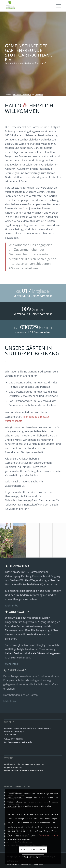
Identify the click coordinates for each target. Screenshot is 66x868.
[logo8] (27, 6)
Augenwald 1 (18, 566)
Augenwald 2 (23, 612)
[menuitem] (57, 6)
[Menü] (57, 6)
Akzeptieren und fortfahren (33, 850)
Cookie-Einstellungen (33, 857)
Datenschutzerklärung (49, 835)
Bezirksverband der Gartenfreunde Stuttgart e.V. (25, 764)
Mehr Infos (10, 605)
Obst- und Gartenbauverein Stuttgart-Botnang (24, 770)
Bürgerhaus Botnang (13, 767)
